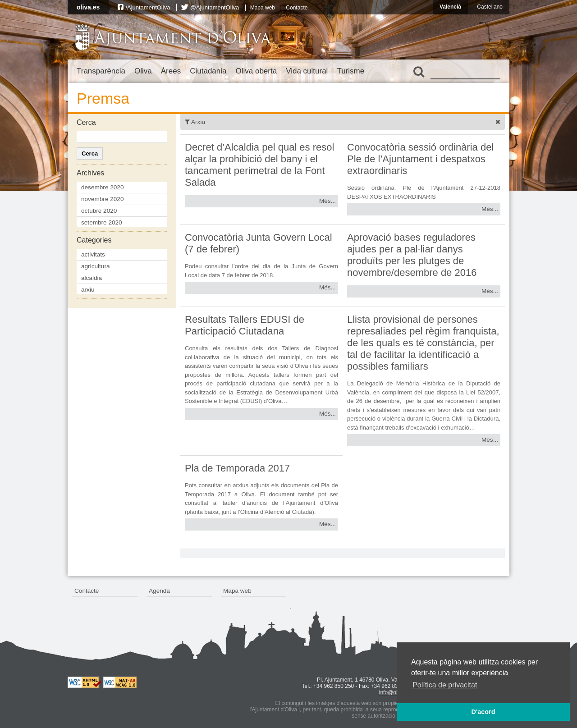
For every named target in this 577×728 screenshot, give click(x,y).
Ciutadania (208, 71)
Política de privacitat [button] (445, 685)
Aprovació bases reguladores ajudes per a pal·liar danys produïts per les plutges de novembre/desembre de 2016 (412, 255)
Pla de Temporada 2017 (237, 468)
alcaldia (92, 278)
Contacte (297, 8)
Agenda (159, 591)
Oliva (143, 71)
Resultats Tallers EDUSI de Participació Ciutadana (245, 325)
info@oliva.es (395, 692)
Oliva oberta (256, 71)
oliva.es (88, 7)
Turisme (350, 71)
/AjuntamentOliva (148, 7)
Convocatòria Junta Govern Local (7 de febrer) (259, 243)
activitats (93, 254)
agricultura (95, 266)
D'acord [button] (483, 712)
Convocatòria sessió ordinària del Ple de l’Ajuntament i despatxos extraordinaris (420, 159)
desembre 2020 (102, 187)
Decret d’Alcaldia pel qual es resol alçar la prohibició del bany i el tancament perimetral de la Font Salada (259, 165)
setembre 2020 (102, 222)
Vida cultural (307, 71)
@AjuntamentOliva (215, 7)
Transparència (101, 71)
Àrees (171, 71)
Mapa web (263, 8)
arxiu (88, 290)
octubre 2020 (99, 211)
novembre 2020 (102, 199)
